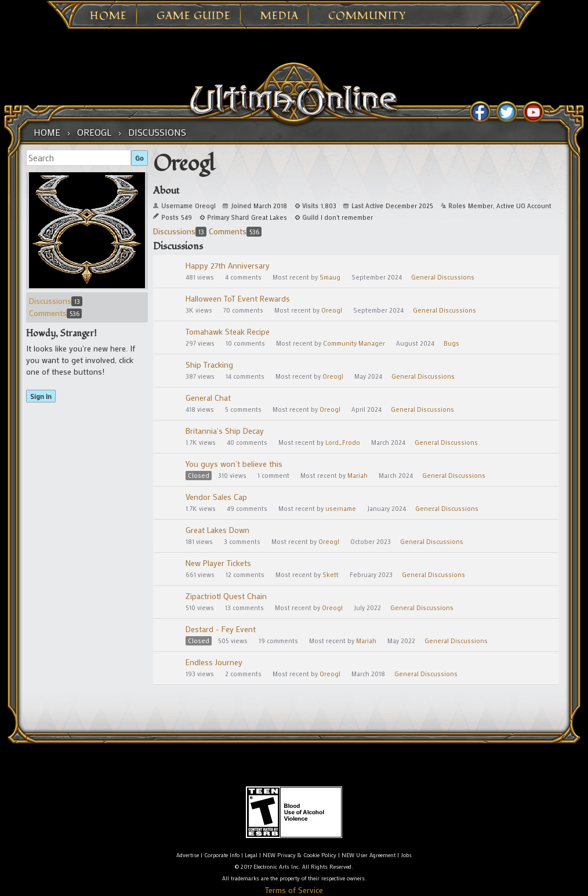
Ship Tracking (209, 364)
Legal (251, 855)
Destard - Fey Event (221, 629)
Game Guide (194, 16)
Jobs (406, 855)
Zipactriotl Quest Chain (226, 596)
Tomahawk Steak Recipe (228, 331)
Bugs (451, 343)
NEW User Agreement (369, 855)
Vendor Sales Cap (216, 497)
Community (367, 16)
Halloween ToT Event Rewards (238, 298)
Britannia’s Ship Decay (225, 431)
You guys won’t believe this (234, 464)
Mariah (357, 476)
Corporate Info (222, 855)
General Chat (208, 398)
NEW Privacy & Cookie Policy (300, 855)
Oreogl (332, 310)
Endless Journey (214, 662)
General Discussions (443, 277)
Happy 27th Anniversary (228, 265)
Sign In (41, 396)
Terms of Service (294, 890)
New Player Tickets (218, 563)
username (341, 509)
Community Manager (354, 343)
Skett (331, 575)
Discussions (56, 301)
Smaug (330, 277)
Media (280, 16)
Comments (55, 313)
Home (108, 16)
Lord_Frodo (343, 442)
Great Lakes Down (217, 530)
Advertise (188, 855)
